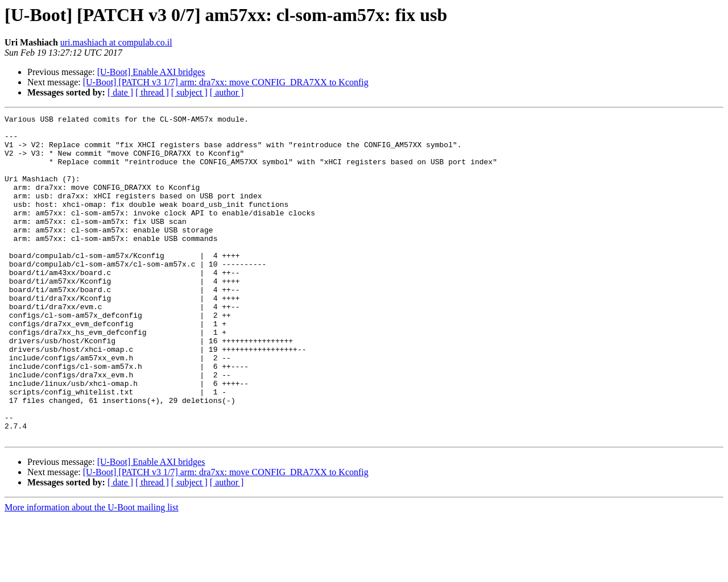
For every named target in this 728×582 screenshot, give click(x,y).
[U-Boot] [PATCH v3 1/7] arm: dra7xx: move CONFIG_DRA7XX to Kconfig (226, 82)
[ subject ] (189, 92)
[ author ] (227, 92)
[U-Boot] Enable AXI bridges (151, 72)
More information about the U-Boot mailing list (92, 572)
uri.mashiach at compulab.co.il (116, 42)
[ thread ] (152, 92)
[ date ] (120, 92)
